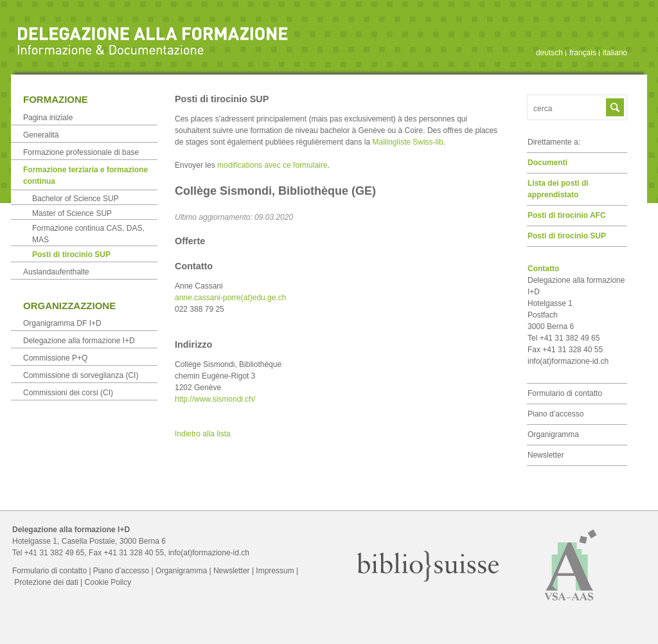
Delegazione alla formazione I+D (79, 341)
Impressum (275, 571)
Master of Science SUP (72, 213)
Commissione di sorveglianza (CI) (81, 375)
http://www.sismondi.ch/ (215, 399)
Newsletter (546, 455)
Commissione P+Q (55, 358)
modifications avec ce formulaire (272, 165)
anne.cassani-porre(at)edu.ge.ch (230, 298)
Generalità (41, 135)
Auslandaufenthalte (56, 272)
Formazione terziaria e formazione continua (85, 175)
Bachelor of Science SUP (76, 199)
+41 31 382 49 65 (55, 553)
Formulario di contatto (565, 393)
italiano (615, 53)
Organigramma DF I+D (62, 323)
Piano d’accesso (556, 414)
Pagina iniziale (48, 118)
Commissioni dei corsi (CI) (68, 393)
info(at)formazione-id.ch (568, 361)
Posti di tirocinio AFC (567, 215)
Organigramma (553, 434)
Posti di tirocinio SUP (567, 236)
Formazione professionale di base (81, 152)
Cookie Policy (108, 582)
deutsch (549, 53)
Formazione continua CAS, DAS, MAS (88, 234)
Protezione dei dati (46, 582)
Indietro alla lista (203, 434)
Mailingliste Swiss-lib (408, 142)
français (583, 53)
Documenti (547, 163)
